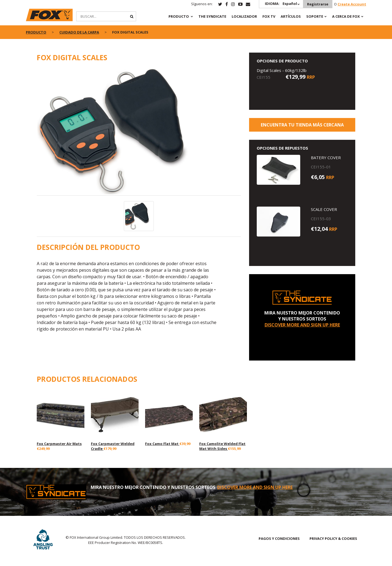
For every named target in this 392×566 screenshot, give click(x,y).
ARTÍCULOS (291, 16)
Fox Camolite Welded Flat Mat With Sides (222, 446)
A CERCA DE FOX (346, 16)
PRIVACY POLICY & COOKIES (333, 538)
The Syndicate (212, 16)
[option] (139, 132)
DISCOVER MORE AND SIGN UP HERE (302, 325)
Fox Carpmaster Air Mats (59, 444)
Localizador (244, 16)
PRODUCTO (179, 16)
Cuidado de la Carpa (79, 32)
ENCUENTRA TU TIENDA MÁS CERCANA (302, 125)
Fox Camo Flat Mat (162, 444)
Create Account (352, 4)
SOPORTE (315, 16)
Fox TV (269, 16)
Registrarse (318, 4)
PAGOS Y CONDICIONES (279, 538)
